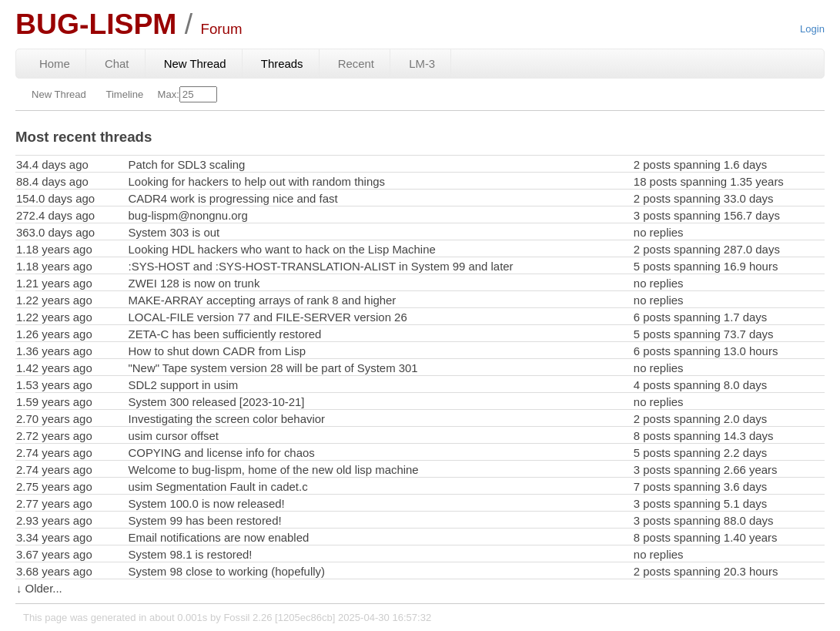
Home (55, 64)
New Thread (195, 64)
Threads (282, 64)
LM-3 (422, 64)
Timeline (124, 94)
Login (812, 29)
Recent (356, 64)
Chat (117, 64)
